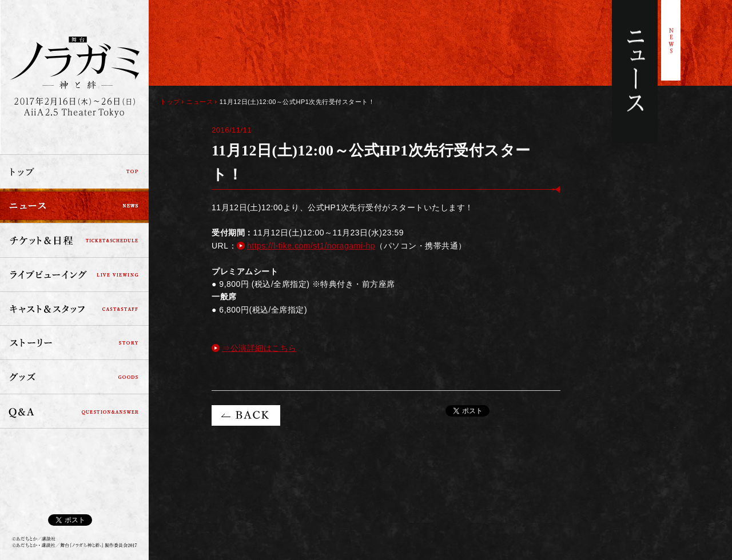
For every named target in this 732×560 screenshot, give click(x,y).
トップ (74, 171)
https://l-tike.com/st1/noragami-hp (311, 246)
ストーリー (74, 343)
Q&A (74, 411)
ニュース (74, 206)
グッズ (74, 377)
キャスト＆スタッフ (74, 309)
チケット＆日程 (74, 240)
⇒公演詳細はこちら (259, 348)
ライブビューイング (74, 274)
